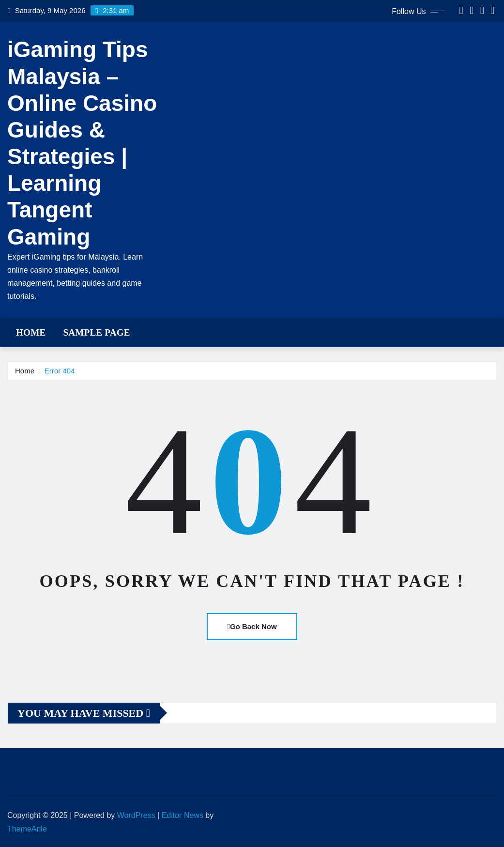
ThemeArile (27, 829)
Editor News (183, 815)
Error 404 (60, 371)
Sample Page (96, 332)
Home (31, 332)
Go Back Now (252, 626)
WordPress (136, 815)
